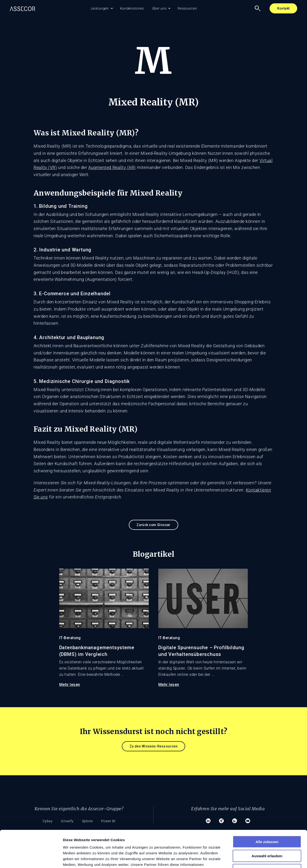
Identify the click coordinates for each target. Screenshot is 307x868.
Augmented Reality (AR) (112, 167)
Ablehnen (267, 833)
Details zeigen (255, 859)
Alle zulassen (267, 805)
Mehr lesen (70, 685)
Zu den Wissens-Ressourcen (154, 746)
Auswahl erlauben (267, 819)
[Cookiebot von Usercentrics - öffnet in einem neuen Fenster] (31, 859)
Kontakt (283, 8)
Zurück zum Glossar (153, 525)
